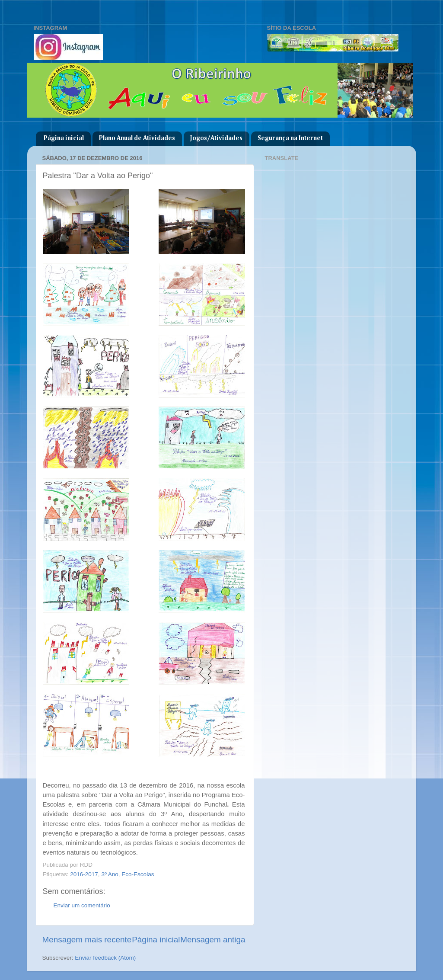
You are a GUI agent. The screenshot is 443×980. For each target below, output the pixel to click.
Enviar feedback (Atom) (105, 958)
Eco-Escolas (138, 874)
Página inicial (64, 138)
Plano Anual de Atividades (137, 138)
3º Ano (110, 874)
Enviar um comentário (82, 905)
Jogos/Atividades (216, 138)
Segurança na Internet (290, 138)
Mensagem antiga (213, 940)
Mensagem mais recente (87, 940)
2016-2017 (84, 874)
